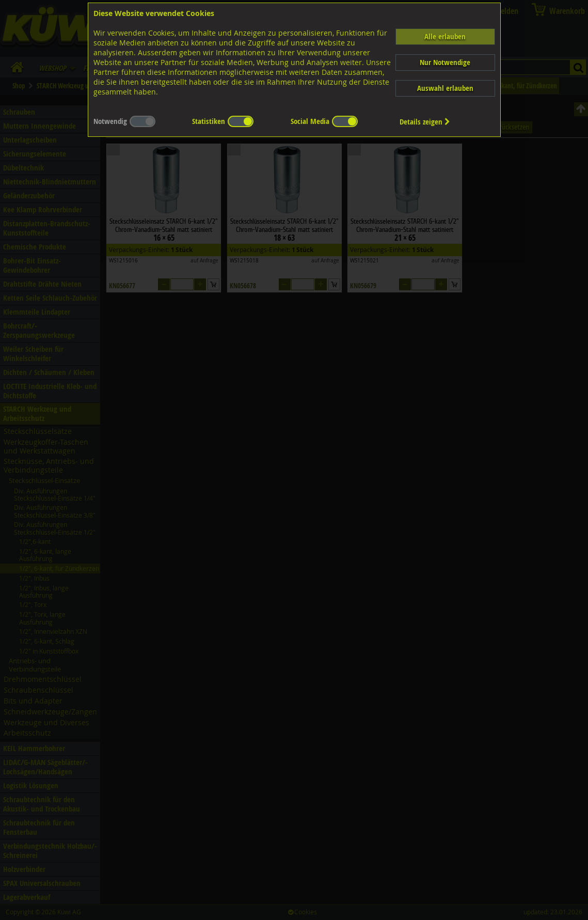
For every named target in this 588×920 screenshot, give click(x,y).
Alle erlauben (445, 36)
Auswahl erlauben (445, 88)
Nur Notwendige (445, 62)
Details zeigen (425, 122)
